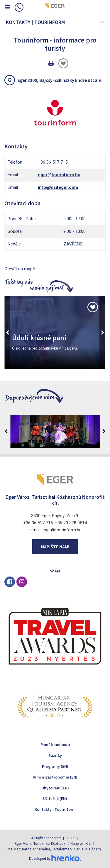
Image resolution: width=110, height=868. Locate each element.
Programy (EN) (55, 766)
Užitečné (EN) (55, 799)
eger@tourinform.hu (59, 175)
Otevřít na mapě (20, 269)
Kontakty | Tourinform (55, 809)
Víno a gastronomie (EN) (55, 777)
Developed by (55, 859)
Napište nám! (55, 547)
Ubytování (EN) (55, 788)
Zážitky (55, 755)
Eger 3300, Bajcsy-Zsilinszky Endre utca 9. (60, 80)
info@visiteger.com (58, 187)
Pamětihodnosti (55, 745)
